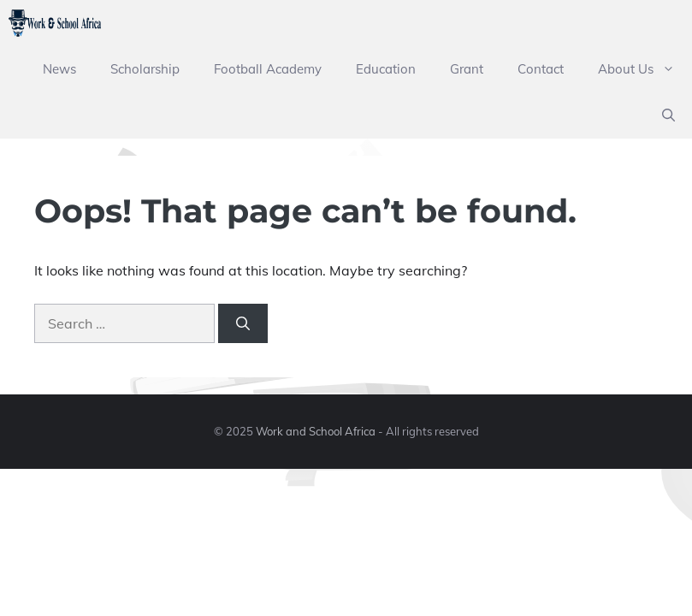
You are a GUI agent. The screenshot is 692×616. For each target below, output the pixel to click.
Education (386, 69)
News (59, 69)
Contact (541, 69)
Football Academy (268, 69)
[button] (668, 115)
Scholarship (145, 69)
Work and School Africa (316, 431)
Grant (467, 69)
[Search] (243, 323)
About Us (645, 69)
